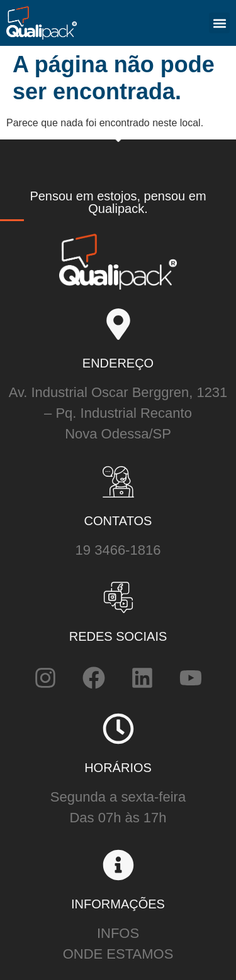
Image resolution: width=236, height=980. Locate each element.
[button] (219, 23)
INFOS (118, 933)
